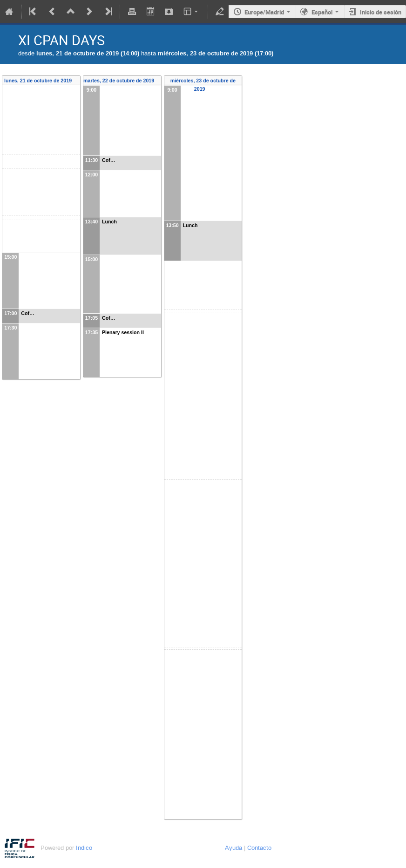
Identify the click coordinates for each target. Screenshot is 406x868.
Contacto (259, 848)
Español (322, 12)
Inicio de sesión (381, 12)
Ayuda (233, 848)
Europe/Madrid (264, 12)
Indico (84, 848)
